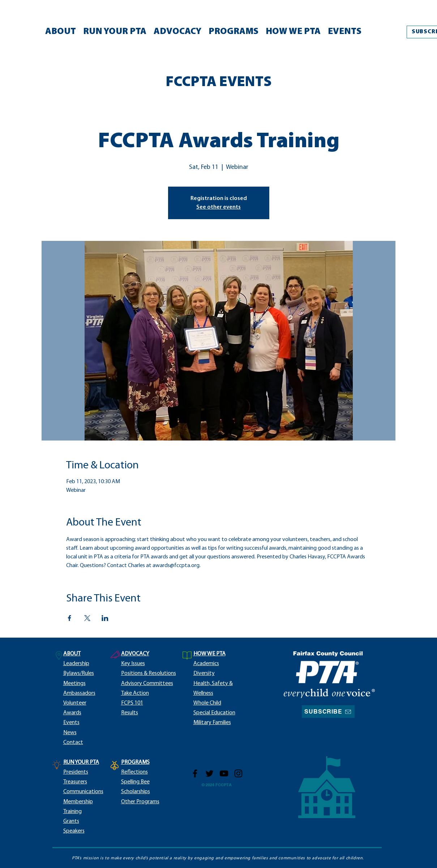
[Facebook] (195, 773)
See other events (219, 207)
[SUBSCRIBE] (328, 712)
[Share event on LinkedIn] (105, 618)
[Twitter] (209, 773)
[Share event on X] (87, 618)
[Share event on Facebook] (70, 618)
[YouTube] (224, 773)
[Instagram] (238, 773)
